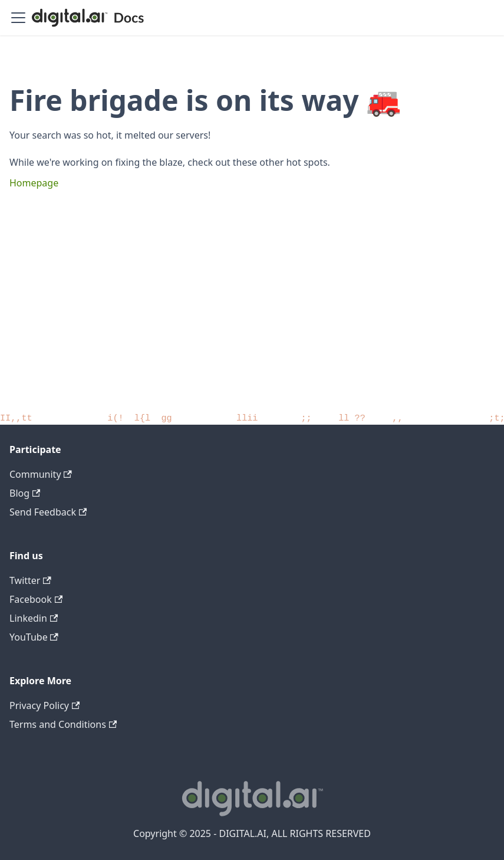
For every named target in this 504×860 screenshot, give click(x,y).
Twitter (30, 580)
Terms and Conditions (63, 724)
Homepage (34, 183)
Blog (25, 493)
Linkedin (34, 618)
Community (41, 474)
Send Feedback (48, 512)
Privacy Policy (45, 705)
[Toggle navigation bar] (18, 18)
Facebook (36, 599)
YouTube (34, 637)
